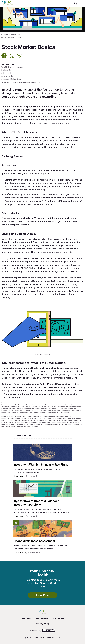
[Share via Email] (20, 56)
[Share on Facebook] (4, 56)
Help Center (27, 619)
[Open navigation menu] (82, 3)
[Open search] (76, 3)
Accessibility (42, 619)
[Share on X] (12, 56)
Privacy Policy (43, 624)
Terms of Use (58, 619)
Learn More (42, 595)
